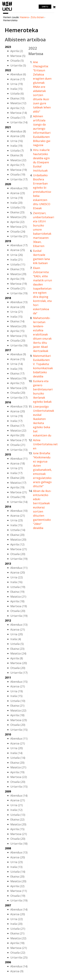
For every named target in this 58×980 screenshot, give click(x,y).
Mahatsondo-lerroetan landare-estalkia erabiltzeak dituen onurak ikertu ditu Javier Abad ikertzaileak (42, 334)
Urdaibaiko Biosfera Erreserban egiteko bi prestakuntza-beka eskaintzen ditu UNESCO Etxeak (42, 192)
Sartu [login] (45, 7)
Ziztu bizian (37, 17)
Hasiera (24, 17)
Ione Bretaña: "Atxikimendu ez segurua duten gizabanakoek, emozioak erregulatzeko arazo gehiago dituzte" (42, 470)
